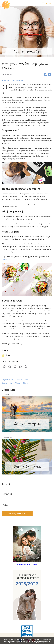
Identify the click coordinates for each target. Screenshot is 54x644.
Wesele (18, 383)
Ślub (11, 383)
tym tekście (6, 259)
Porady (19, 380)
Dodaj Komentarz (17, 514)
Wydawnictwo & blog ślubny (27, 564)
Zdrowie (26, 383)
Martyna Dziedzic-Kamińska (12, 80)
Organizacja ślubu (8, 380)
